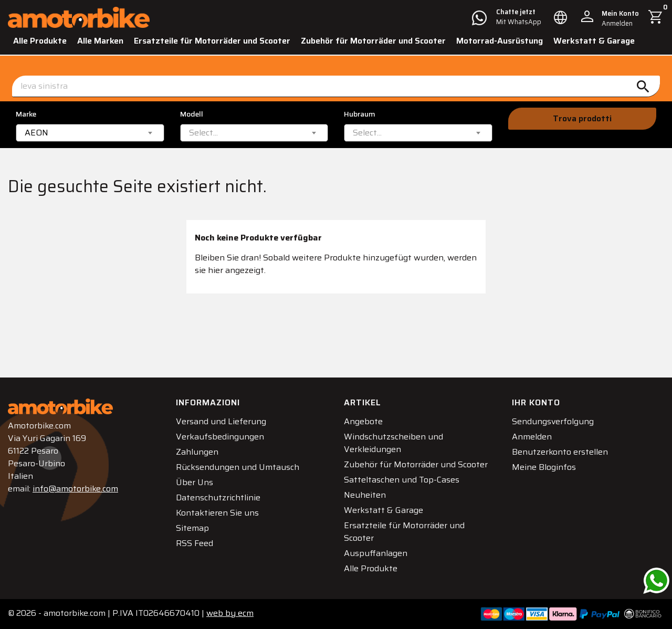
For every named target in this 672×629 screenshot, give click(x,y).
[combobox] (90, 133)
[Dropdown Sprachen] (561, 17)
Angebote (363, 421)
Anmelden (532, 437)
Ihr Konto (536, 402)
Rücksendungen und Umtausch (238, 467)
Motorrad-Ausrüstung (500, 41)
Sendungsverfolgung (553, 421)
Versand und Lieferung (221, 421)
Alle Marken (100, 41)
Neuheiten (365, 495)
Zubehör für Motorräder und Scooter (373, 41)
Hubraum (360, 114)
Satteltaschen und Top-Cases (402, 480)
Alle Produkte (40, 41)
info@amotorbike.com (75, 489)
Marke (26, 114)
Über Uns (195, 482)
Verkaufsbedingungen (220, 437)
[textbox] (203, 133)
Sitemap (192, 528)
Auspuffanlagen (376, 553)
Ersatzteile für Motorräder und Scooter (212, 41)
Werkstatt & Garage (594, 41)
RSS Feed (195, 543)
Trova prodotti (582, 118)
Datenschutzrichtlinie (218, 497)
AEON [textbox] (36, 133)
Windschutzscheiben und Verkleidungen (393, 443)
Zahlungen (197, 452)
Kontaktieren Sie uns (217, 513)
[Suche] (336, 86)
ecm (230, 613)
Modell (192, 114)
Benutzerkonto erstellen (560, 452)
